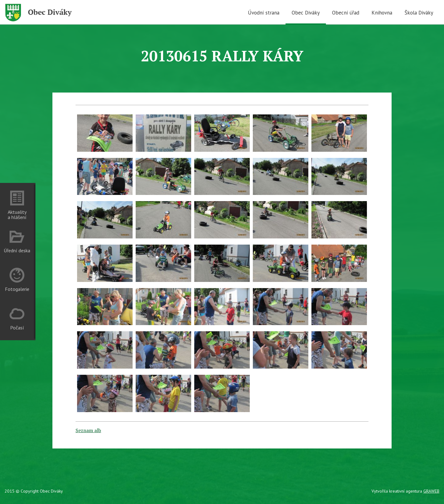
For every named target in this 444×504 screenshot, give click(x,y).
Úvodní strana (264, 13)
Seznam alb (88, 430)
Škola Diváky (419, 13)
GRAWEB (431, 491)
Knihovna (382, 13)
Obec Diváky (306, 13)
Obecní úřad (346, 13)
